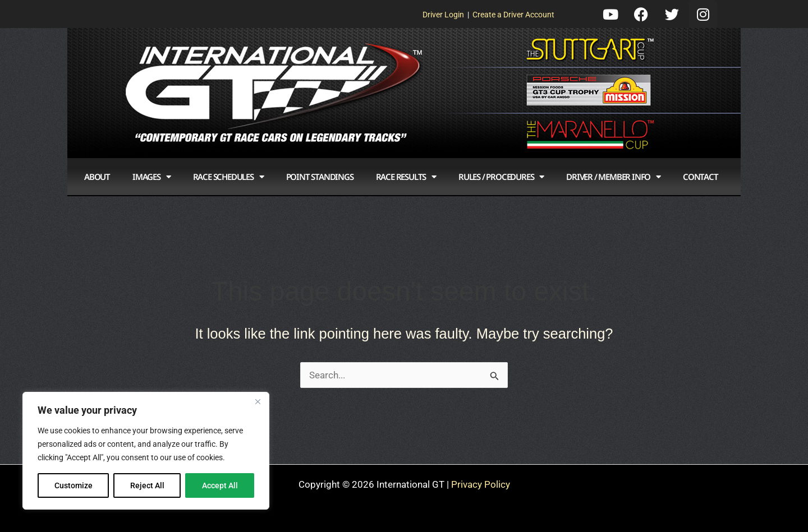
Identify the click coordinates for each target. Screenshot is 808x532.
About (97, 177)
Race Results (406, 177)
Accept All (220, 485)
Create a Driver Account (513, 15)
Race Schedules (228, 177)
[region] (146, 451)
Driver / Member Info (613, 177)
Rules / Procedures (501, 177)
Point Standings (320, 177)
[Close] (258, 401)
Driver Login (443, 15)
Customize (74, 485)
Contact (701, 177)
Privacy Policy (481, 484)
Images (151, 177)
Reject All (147, 485)
